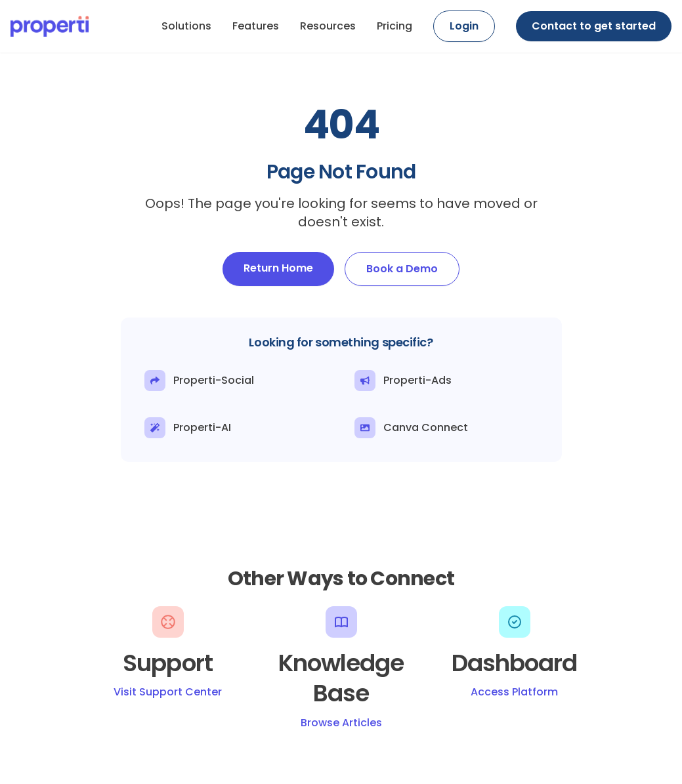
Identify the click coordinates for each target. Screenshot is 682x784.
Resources (328, 26)
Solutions (186, 26)
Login (464, 26)
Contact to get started (594, 26)
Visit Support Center (168, 692)
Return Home (278, 268)
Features (256, 26)
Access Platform (514, 692)
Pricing (394, 26)
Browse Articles (341, 723)
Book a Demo (402, 269)
